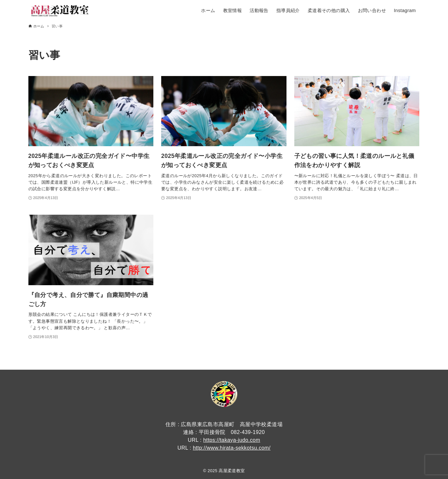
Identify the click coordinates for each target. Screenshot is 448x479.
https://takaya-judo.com (232, 440)
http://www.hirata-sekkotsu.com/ (232, 448)
